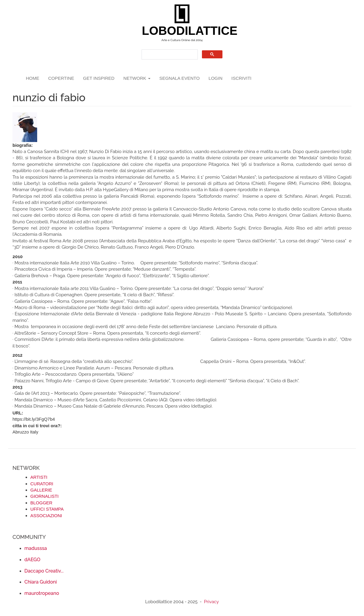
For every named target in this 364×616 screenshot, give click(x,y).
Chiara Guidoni (41, 582)
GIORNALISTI (44, 496)
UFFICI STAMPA (47, 509)
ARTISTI (39, 477)
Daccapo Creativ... (44, 571)
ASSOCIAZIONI (46, 516)
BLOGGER (41, 503)
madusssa (36, 548)
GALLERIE (41, 490)
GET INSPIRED (99, 78)
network (137, 78)
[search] (169, 55)
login (215, 78)
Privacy (211, 602)
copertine (61, 78)
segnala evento (180, 78)
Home (33, 78)
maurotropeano (42, 593)
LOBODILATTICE (184, 31)
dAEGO (32, 560)
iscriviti (241, 78)
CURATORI (42, 484)
